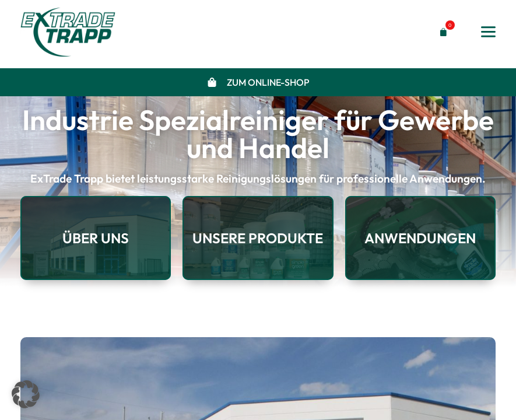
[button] (441, 32)
